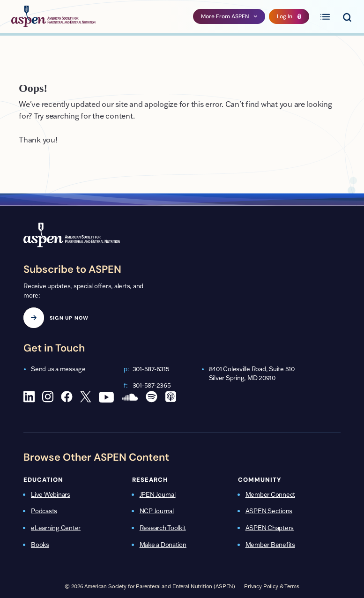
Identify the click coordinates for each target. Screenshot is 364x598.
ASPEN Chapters (270, 528)
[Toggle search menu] (347, 16)
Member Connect (271, 494)
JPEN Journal (158, 494)
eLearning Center (56, 528)
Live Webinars (51, 494)
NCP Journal (157, 511)
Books (40, 545)
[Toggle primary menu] (325, 16)
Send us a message (58, 369)
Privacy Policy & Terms (272, 586)
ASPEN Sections (269, 511)
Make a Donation (163, 545)
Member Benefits (270, 545)
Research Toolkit (163, 528)
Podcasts (44, 511)
